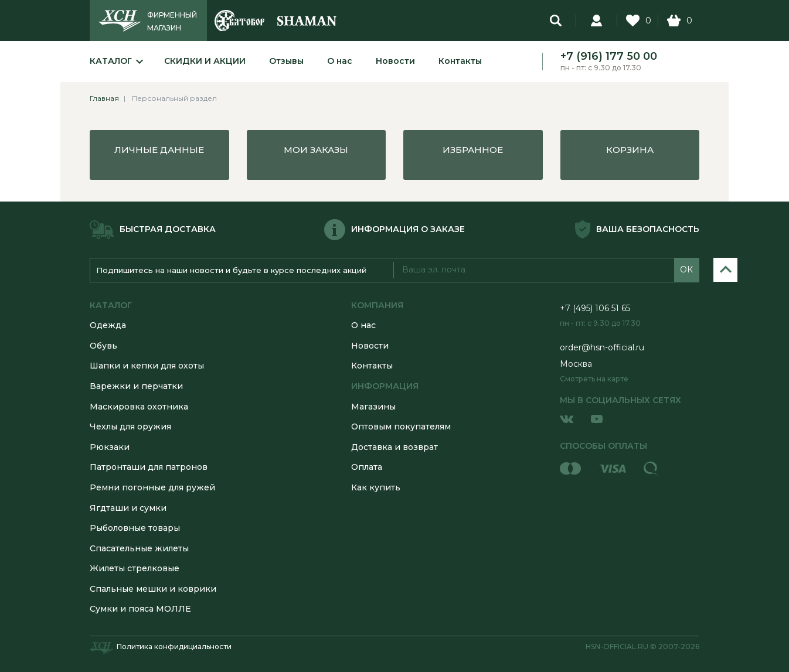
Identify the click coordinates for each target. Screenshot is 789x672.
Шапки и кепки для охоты (147, 366)
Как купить (376, 487)
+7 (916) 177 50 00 (609, 56)
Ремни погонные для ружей (152, 487)
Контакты (460, 61)
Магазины (373, 407)
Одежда (108, 325)
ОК (686, 270)
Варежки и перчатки (136, 386)
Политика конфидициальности (174, 647)
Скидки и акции (205, 61)
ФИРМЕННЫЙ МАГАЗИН (172, 21)
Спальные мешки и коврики (153, 589)
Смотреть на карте (594, 379)
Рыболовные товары (135, 528)
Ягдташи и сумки (128, 508)
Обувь (103, 346)
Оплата (367, 467)
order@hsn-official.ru (602, 347)
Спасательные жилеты (139, 548)
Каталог (111, 61)
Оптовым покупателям (401, 427)
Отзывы (286, 61)
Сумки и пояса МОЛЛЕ (140, 609)
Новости (395, 61)
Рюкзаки (110, 447)
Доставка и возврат (394, 447)
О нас (340, 61)
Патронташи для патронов (149, 467)
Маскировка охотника (139, 407)
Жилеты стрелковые (135, 568)
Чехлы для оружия (130, 427)
